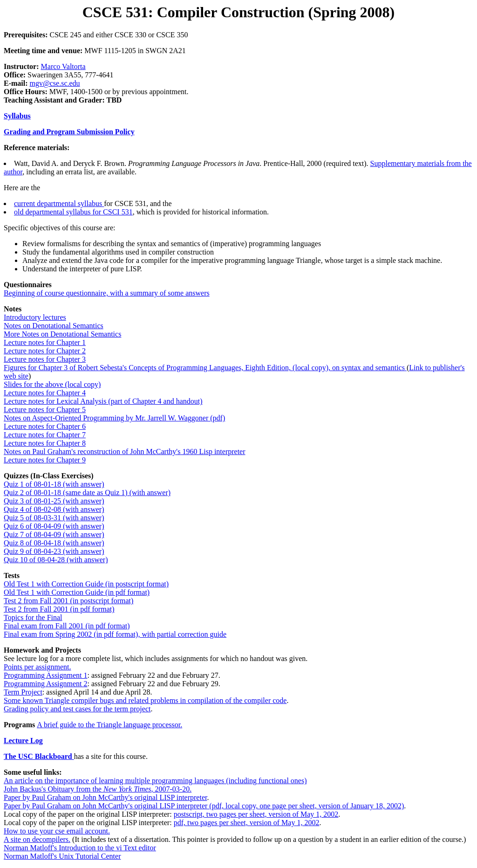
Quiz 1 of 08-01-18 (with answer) (54, 484)
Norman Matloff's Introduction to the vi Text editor (80, 848)
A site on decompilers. (37, 839)
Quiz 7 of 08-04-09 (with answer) (54, 534)
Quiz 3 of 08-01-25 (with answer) (54, 501)
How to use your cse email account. (57, 831)
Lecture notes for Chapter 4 (45, 393)
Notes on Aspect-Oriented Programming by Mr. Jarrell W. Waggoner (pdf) (114, 418)
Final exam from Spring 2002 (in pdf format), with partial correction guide (115, 634)
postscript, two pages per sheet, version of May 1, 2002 (256, 814)
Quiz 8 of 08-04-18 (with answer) (54, 543)
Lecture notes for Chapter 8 (45, 443)
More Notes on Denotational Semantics (62, 334)
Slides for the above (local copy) (52, 384)
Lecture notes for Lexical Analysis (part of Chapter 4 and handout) (103, 401)
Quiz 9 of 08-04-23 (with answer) (54, 551)
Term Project (23, 692)
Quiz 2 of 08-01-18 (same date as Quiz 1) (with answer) (87, 493)
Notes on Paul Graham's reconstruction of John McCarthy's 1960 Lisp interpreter (125, 451)
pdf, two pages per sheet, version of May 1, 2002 (247, 823)
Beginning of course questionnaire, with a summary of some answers (107, 293)
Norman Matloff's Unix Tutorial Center (62, 856)
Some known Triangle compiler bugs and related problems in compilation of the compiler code (145, 700)
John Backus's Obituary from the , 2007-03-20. (98, 789)
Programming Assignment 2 (46, 684)
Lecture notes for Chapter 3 (45, 359)
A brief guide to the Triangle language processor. (109, 725)
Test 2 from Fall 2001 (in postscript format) (68, 601)
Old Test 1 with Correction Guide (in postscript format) (86, 584)
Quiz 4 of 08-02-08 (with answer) (54, 509)
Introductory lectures (35, 317)
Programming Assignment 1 (46, 675)
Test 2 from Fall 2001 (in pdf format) (59, 609)
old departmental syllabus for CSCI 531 (73, 212)
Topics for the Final (33, 617)
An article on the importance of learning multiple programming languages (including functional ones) (155, 781)
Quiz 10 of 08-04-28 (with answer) (56, 560)
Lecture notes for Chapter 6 (45, 426)
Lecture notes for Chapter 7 (45, 435)
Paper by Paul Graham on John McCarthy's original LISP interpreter (105, 797)
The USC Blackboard (39, 756)
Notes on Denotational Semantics (54, 326)
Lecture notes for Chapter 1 (45, 342)
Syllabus (17, 116)
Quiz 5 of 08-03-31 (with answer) (54, 518)
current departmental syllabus (59, 203)
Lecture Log (23, 741)
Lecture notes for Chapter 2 (45, 351)
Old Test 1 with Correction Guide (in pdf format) (77, 592)
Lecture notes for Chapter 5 (45, 410)
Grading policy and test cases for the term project (77, 709)
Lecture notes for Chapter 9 (45, 460)
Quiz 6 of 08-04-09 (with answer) (54, 526)
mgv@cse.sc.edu (55, 83)
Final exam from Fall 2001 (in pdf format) (67, 626)
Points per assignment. (37, 667)
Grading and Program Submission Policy (69, 132)
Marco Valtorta (63, 66)
